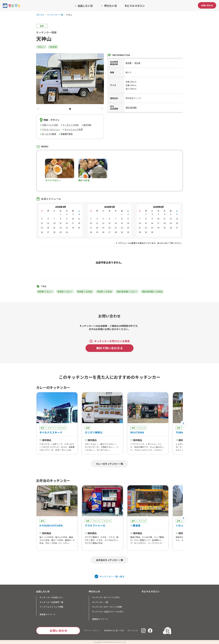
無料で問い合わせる (110, 348)
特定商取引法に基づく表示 (114, 630)
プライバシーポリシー (92, 630)
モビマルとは (133, 630)
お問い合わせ (207, 5)
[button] (38, 109)
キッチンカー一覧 (55, 15)
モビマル (40, 15)
